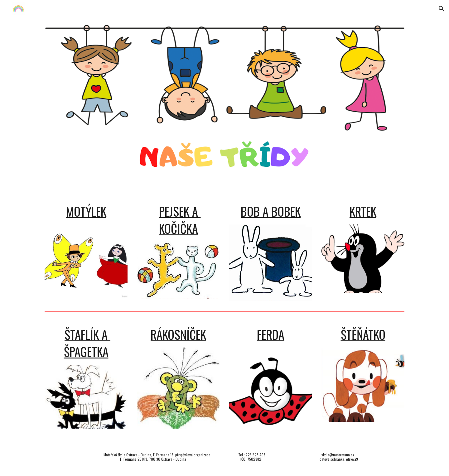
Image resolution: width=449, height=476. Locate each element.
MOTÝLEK (86, 211)
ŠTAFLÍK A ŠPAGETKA (87, 343)
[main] (86, 212)
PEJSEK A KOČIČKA (180, 220)
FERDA (271, 334)
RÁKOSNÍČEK (178, 334)
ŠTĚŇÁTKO (363, 334)
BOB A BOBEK (271, 211)
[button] (442, 9)
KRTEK (363, 211)
